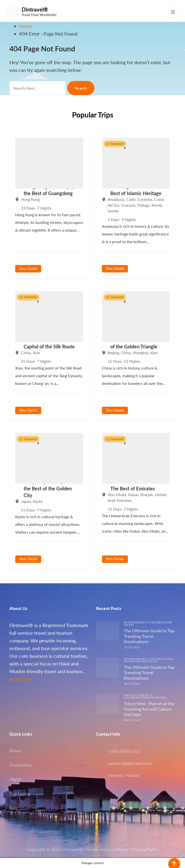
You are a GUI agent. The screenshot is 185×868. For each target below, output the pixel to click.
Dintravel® (35, 9)
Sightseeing (157, 698)
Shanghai (140, 353)
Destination (21, 765)
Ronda (157, 205)
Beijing (113, 353)
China (26, 353)
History (142, 698)
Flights (16, 779)
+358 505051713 (124, 751)
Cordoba (145, 199)
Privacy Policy (145, 849)
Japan (26, 501)
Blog (14, 808)
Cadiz (131, 199)
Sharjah (147, 495)
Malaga (143, 205)
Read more (21, 679)
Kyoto (38, 501)
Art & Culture (151, 622)
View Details (28, 268)
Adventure (132, 622)
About (15, 751)
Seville (113, 211)
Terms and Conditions (108, 849)
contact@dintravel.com (130, 763)
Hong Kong (30, 199)
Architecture (134, 695)
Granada (128, 205)
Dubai (133, 495)
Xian (36, 353)
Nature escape (147, 661)
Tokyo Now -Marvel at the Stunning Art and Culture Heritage (149, 709)
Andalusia (116, 199)
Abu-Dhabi (117, 495)
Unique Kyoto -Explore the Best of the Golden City (48, 488)
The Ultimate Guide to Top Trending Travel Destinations (149, 636)
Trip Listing (20, 794)
